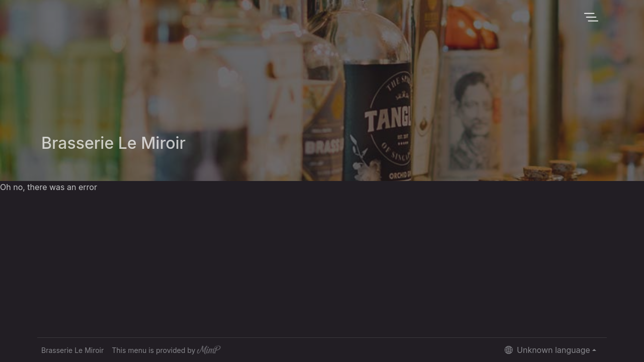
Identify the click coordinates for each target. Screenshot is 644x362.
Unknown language (547, 350)
